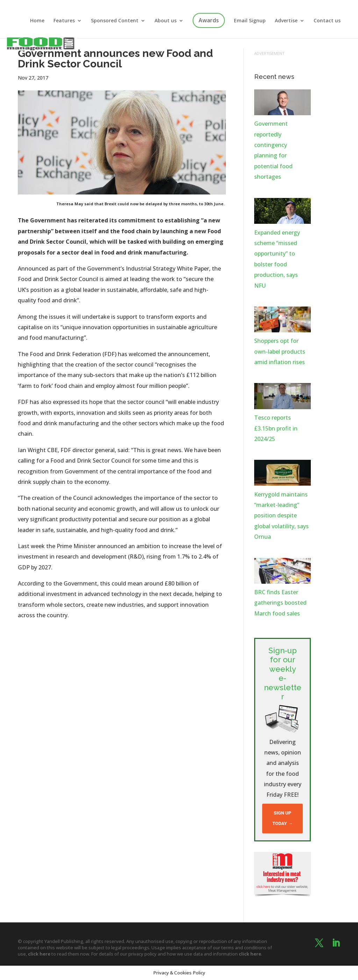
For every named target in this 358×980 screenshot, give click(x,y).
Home (37, 21)
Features (64, 21)
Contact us (327, 21)
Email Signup (250, 21)
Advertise (286, 21)
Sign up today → (282, 818)
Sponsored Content (115, 21)
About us (166, 21)
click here (39, 954)
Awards (209, 20)
